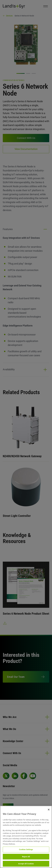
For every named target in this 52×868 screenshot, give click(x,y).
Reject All (26, 857)
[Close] (49, 810)
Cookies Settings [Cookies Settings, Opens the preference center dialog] (26, 849)
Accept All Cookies (26, 864)
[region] (26, 837)
